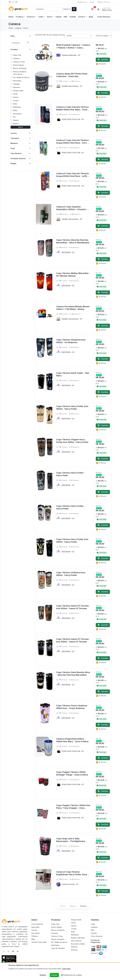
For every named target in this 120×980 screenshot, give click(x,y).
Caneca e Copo (57, 936)
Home (11, 28)
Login (93, 924)
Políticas (35, 936)
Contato (73, 17)
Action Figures (57, 927)
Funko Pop (55, 924)
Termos (34, 930)
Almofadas (55, 945)
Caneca (18, 28)
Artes (73, 932)
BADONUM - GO (68, 252)
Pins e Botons (76, 941)
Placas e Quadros (58, 939)
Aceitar (54, 975)
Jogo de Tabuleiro (58, 948)
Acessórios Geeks (78, 944)
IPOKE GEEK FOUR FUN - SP (73, 119)
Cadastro (94, 927)
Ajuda (92, 2)
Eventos (82, 17)
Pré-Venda (35, 933)
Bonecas (74, 950)
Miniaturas (75, 935)
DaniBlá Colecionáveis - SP (72, 86)
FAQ (65, 17)
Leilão (41, 17)
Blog (91, 17)
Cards (73, 923)
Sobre (49, 17)
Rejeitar (43, 975)
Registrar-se (82, 2)
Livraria (74, 929)
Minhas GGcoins (104, 2)
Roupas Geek (76, 920)
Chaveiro (55, 933)
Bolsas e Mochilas (78, 938)
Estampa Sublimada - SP (71, 55)
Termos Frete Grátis (39, 942)
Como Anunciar (104, 17)
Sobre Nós (35, 927)
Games (74, 926)
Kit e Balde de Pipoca (59, 942)
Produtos (19, 17)
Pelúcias (74, 947)
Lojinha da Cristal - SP (70, 884)
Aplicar (21, 127)
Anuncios (31, 17)
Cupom (59, 17)
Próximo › (84, 906)
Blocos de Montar (58, 930)
